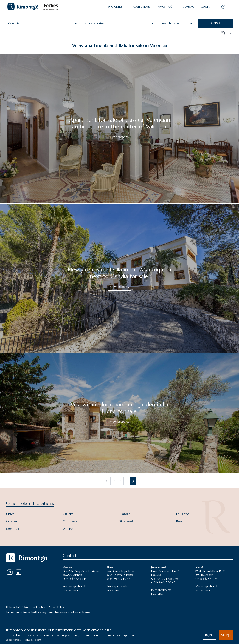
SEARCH (216, 23)
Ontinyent (70, 521)
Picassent (126, 521)
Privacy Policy (56, 607)
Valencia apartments (75, 586)
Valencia (69, 529)
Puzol (180, 521)
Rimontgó (166, 7)
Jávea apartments (117, 586)
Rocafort (13, 529)
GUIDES (207, 7)
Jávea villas (113, 591)
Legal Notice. (14, 640)
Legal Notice (38, 607)
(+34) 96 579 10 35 (118, 579)
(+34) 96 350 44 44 (75, 579)
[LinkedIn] (19, 572)
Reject (209, 635)
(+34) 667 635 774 (206, 579)
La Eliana (183, 514)
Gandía (125, 514)
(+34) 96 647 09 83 (163, 582)
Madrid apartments (207, 586)
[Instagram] (10, 572)
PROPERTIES (117, 7)
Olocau (11, 521)
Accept (226, 635)
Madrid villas (203, 591)
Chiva (10, 514)
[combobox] (8, 23)
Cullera (68, 514)
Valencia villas (71, 591)
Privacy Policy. (33, 640)
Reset (227, 33)
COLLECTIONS (142, 7)
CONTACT (189, 7)
